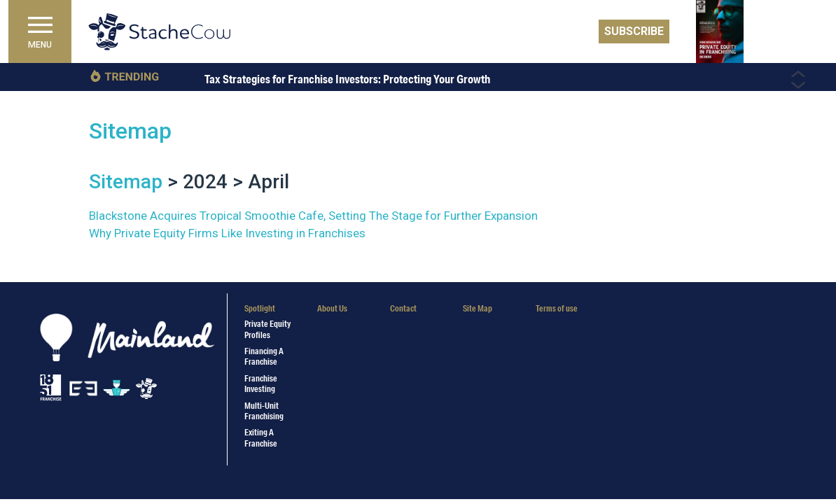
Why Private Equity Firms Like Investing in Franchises (227, 233)
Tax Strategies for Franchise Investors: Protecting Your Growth (347, 79)
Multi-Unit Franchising (264, 411)
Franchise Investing (261, 384)
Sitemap (130, 131)
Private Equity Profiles (267, 329)
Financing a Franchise (264, 356)
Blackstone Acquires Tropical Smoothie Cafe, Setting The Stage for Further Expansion (313, 216)
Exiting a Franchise (261, 437)
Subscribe (634, 31)
